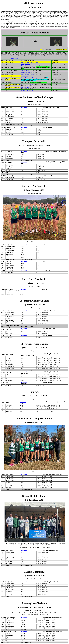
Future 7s (34, 392)
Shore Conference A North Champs (30, 62)
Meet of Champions (26, 87)
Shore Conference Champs (28, 74)
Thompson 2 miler (26, 64)
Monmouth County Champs (28, 72)
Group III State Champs (27, 84)
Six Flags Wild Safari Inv (35, 186)
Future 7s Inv (25, 76)
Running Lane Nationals (27, 91)
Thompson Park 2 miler (34, 141)
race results (24, 107)
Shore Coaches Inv (26, 70)
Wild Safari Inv (25, 66)
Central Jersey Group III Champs (29, 78)
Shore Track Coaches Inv (34, 279)
